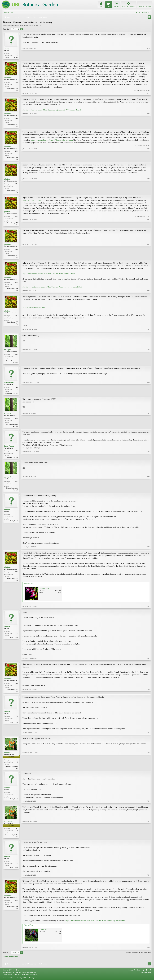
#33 (148, 292)
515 (17, 763)
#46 (148, 804)
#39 (148, 492)
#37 (148, 428)
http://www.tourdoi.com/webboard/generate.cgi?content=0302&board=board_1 (52, 110)
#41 (148, 609)
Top (147, 974)
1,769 (17, 356)
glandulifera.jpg (44, 591)
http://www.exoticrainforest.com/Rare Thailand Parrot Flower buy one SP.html (52, 288)
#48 (148, 879)
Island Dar (29, 25)
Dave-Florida (9, 384)
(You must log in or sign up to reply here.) (138, 956)
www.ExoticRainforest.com (33, 201)
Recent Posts (9, 12)
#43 (148, 694)
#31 (148, 226)
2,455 (17, 83)
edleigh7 (8, 351)
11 (18, 517)
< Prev (14, 29)
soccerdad (8, 756)
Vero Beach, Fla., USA (12, 395)
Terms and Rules (146, 976)
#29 (148, 160)
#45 (148, 771)
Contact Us (132, 974)
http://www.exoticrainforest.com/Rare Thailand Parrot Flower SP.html (49, 275)
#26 (148, 57)
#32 (148, 259)
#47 (148, 840)
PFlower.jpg (43, 933)
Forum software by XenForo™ (20, 976)
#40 (148, 550)
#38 (148, 459)
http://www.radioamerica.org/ (34, 309)
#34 (148, 331)
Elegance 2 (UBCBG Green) (11, 974)
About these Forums (145, 6)
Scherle (7, 513)
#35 (148, 364)
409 (17, 389)
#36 (148, 395)
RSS (151, 974)
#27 (148, 94)
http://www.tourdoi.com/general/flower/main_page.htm (52, 141)
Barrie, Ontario (14, 524)
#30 (148, 193)
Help (139, 974)
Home (143, 974)
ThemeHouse (32, 978)
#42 (148, 661)
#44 (148, 736)
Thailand (16, 58)
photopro (8, 78)
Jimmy (7, 48)
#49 (148, 951)
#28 (148, 127)
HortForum (16, 25)
